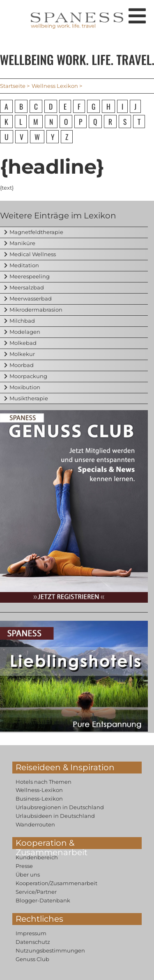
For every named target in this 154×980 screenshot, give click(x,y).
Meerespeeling (30, 276)
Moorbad (22, 365)
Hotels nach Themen (44, 782)
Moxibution (25, 387)
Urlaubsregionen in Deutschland (60, 807)
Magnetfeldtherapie (36, 232)
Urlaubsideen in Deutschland (55, 816)
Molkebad (23, 343)
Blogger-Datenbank (43, 900)
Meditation (24, 265)
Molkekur (22, 354)
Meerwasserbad (31, 298)
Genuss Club (32, 959)
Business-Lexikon (39, 799)
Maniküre (22, 243)
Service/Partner (36, 892)
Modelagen (25, 332)
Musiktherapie (29, 398)
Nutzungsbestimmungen (50, 950)
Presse (24, 866)
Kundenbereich (37, 857)
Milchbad (22, 321)
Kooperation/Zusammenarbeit (56, 883)
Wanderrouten (35, 824)
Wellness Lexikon (55, 86)
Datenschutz (33, 942)
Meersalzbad (27, 287)
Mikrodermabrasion (36, 310)
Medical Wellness (33, 254)
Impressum (31, 933)
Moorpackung (28, 376)
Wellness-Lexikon (39, 790)
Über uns (28, 874)
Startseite (13, 86)
